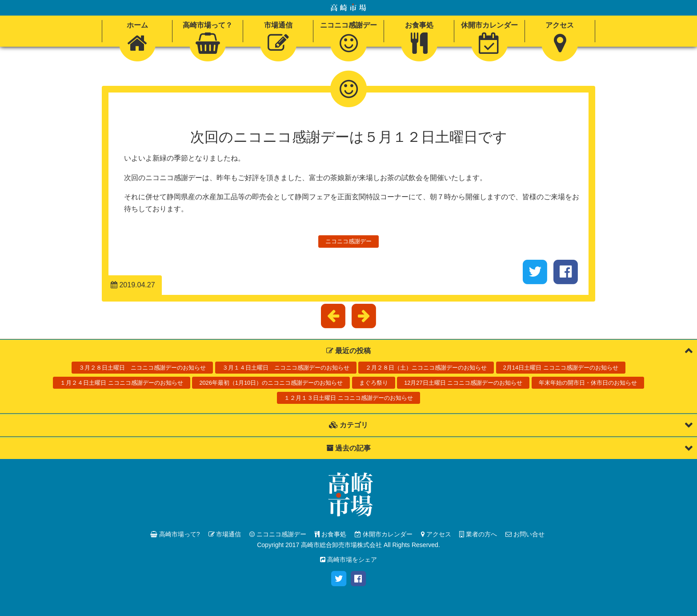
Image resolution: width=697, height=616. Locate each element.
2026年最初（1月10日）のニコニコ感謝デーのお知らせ (271, 383)
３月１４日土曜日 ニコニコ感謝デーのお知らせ (286, 368)
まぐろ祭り (374, 383)
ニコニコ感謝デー (348, 241)
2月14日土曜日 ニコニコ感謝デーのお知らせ (561, 368)
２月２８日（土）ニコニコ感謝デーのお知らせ (426, 368)
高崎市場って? (175, 534)
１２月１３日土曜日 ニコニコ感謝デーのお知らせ (348, 398)
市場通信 (225, 534)
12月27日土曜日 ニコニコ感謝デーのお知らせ (463, 383)
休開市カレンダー (384, 534)
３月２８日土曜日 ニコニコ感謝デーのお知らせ (142, 368)
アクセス (436, 534)
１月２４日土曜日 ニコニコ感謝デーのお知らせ (122, 383)
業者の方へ (478, 534)
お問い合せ (525, 534)
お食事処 (330, 534)
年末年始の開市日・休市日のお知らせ (588, 383)
